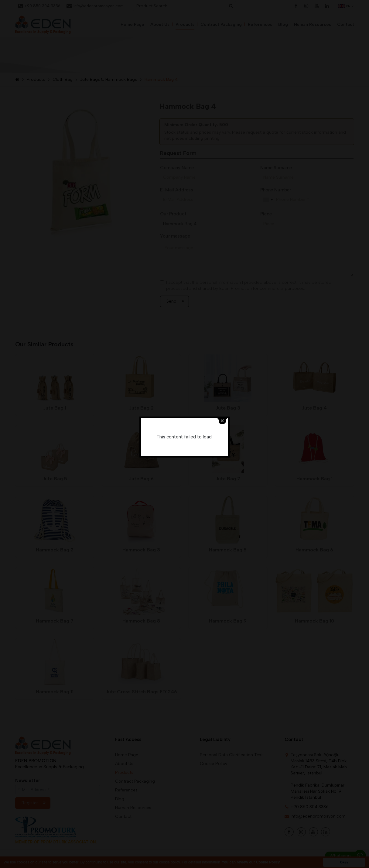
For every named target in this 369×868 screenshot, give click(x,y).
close (222, 421)
